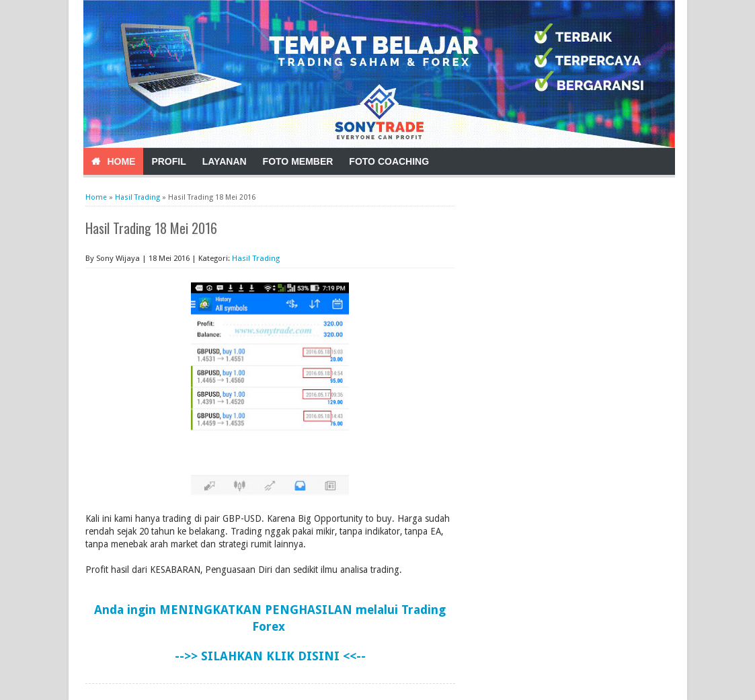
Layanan (225, 161)
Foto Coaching (389, 161)
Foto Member (298, 161)
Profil (168, 161)
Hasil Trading (256, 258)
